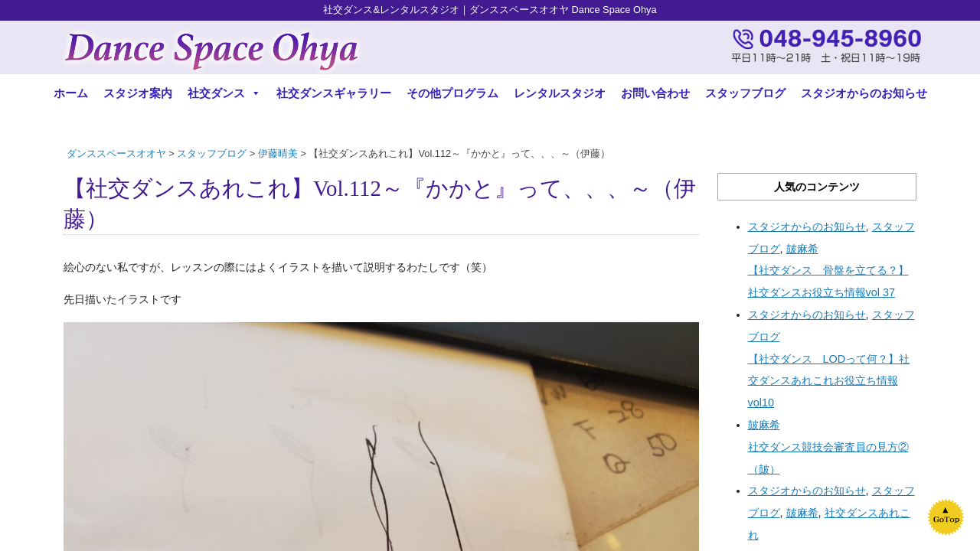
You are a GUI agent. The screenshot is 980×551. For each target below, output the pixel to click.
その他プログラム (452, 93)
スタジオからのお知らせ (864, 93)
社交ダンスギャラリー (334, 93)
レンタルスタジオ (560, 93)
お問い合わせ (655, 93)
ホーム (71, 93)
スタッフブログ (745, 93)
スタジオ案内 (138, 93)
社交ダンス (224, 93)
